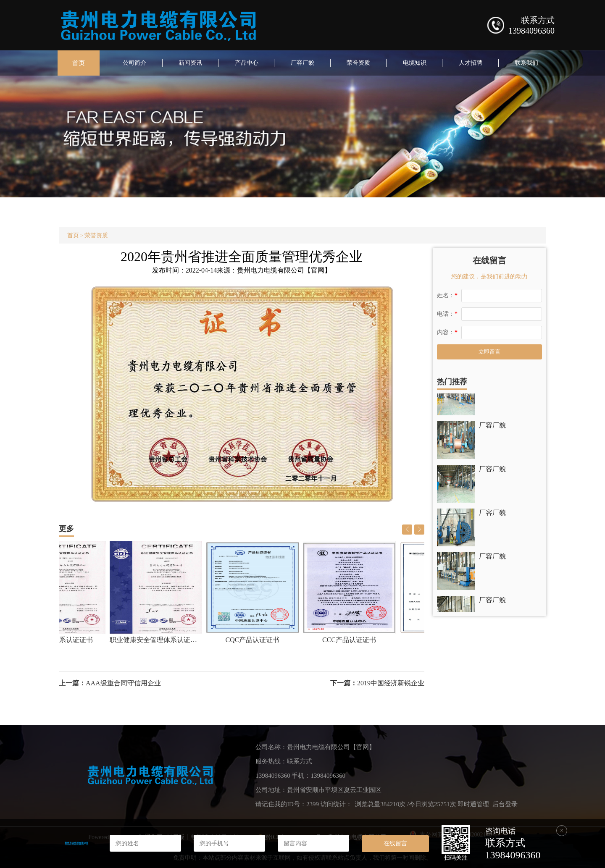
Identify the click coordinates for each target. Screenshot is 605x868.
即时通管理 (473, 804)
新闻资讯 (190, 63)
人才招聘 (471, 63)
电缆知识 (415, 63)
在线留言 (395, 843)
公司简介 (134, 63)
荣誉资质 (358, 63)
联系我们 (526, 63)
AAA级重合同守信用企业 (123, 683)
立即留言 (489, 352)
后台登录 (505, 804)
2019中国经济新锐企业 (391, 683)
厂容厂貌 (302, 63)
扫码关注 (456, 858)
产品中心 (247, 63)
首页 (79, 63)
